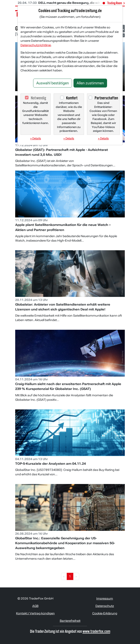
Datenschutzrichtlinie (36, 45)
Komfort (72, 98)
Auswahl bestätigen (53, 83)
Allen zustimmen (90, 83)
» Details (36, 138)
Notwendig (38, 98)
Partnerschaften (106, 98)
